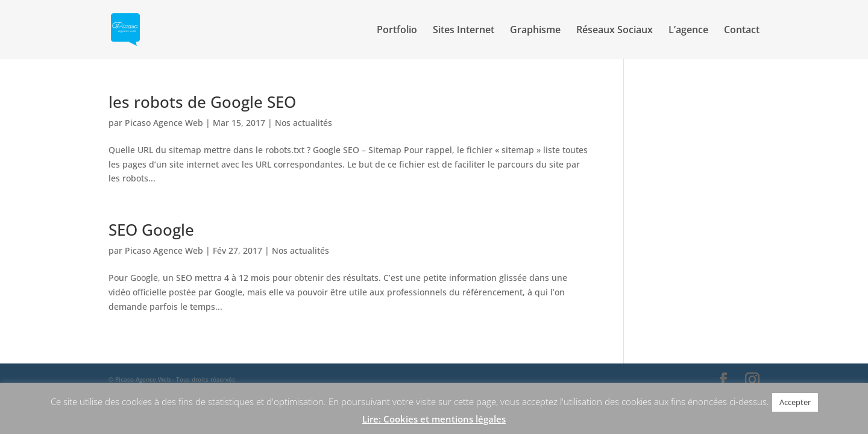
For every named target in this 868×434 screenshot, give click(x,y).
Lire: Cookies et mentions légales (434, 419)
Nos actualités (303, 123)
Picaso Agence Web (164, 123)
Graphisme (535, 31)
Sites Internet (464, 31)
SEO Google (151, 230)
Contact (742, 31)
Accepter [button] (795, 402)
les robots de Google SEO (202, 102)
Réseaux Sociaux (615, 31)
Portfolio (397, 31)
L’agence (688, 31)
